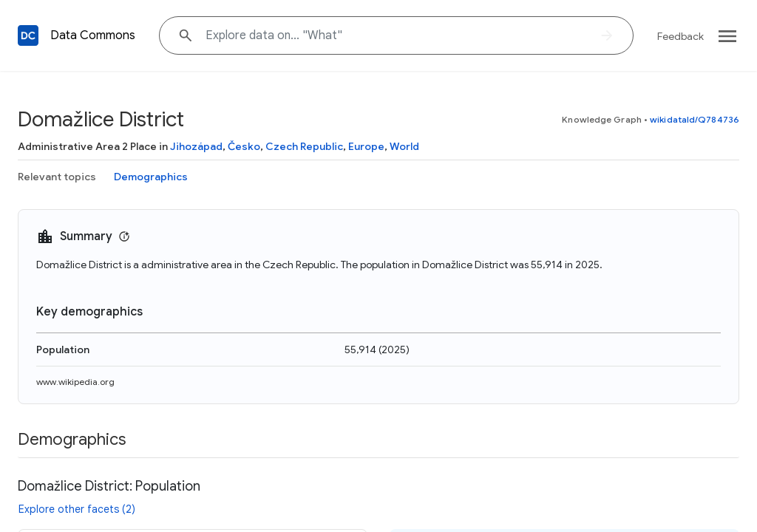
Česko (244, 146)
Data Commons (93, 35)
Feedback (680, 36)
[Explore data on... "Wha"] (396, 35)
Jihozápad (196, 146)
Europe (366, 146)
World (404, 146)
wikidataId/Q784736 (695, 119)
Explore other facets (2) (77, 509)
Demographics (151, 177)
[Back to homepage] (28, 35)
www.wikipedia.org (75, 382)
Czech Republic (304, 146)
